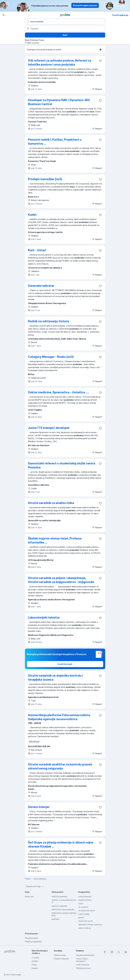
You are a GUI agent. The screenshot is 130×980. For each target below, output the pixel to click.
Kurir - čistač (37, 250)
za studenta (83, 907)
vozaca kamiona (85, 896)
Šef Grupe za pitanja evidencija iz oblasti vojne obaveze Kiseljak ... (61, 844)
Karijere (35, 968)
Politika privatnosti (83, 968)
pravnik (81, 918)
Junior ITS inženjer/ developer (49, 428)
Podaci (34, 965)
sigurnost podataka (59, 906)
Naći (65, 35)
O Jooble (35, 958)
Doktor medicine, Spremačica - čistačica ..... (58, 392)
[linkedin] (126, 952)
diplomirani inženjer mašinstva (90, 925)
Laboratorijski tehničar (44, 617)
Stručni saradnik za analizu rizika (51, 503)
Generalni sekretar (41, 286)
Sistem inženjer (39, 807)
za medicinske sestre (87, 911)
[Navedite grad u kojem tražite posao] (65, 29)
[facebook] (105, 952)
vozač (81, 903)
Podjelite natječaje (61, 959)
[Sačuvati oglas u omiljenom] (100, 61)
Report (97, 89)
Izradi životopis (65, 664)
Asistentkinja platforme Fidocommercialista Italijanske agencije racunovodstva (59, 717)
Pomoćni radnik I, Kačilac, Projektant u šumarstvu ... (55, 142)
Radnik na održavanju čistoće (49, 321)
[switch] (101, 50)
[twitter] (119, 952)
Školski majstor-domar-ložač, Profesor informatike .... (55, 540)
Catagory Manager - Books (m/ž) (51, 357)
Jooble (19, 975)
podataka (55, 919)
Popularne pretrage (35, 886)
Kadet (32, 215)
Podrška (35, 961)
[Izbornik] (4, 15)
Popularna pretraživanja (85, 955)
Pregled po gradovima (33, 942)
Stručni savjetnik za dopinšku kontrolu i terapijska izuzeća (55, 678)
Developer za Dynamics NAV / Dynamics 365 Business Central (59, 102)
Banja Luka (29, 896)
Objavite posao (60, 955)
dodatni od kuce (85, 900)
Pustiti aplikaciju (120, 15)
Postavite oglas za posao (85, 5)
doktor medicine (85, 928)
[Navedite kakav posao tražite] (65, 22)
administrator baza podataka (63, 909)
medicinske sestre (86, 921)
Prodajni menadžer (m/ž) (45, 179)
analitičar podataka (59, 896)
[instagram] (112, 952)
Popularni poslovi (31, 938)
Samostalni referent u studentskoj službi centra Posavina (62, 465)
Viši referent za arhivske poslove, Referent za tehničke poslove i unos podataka (60, 62)
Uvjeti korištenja (83, 965)
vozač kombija (84, 914)
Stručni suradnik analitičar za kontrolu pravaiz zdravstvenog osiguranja (60, 766)
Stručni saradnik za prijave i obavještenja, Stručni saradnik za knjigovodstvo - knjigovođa (61, 580)
